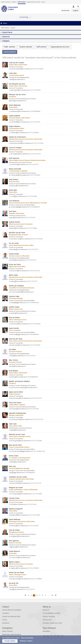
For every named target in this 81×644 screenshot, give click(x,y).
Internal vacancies (49, 617)
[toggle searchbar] (78, 6)
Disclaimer (6, 623)
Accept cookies (10, 641)
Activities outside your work (52, 623)
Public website (9, 47)
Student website (26, 47)
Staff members (22, 2)
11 (53, 595)
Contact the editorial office (11, 617)
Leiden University (6, 2)
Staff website (5, 28)
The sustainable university (51, 613)
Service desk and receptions (12, 610)
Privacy (5, 620)
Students (14, 2)
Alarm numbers (7, 631)
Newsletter (46, 631)
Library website (10, 52)
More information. (27, 638)
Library (43, 2)
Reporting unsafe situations (12, 635)
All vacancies (47, 620)
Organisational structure (34, 2)
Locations (6, 613)
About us (46, 610)
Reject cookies (27, 641)
